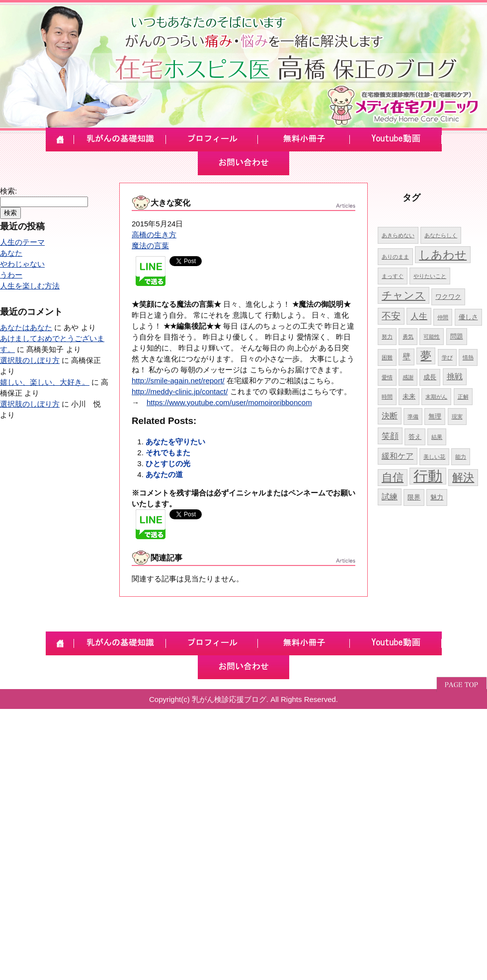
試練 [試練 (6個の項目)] (390, 497)
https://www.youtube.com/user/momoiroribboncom (229, 402)
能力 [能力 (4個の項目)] (461, 457)
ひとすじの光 (168, 463)
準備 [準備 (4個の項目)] (413, 417)
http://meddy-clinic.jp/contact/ (180, 391)
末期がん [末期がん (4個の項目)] (436, 397)
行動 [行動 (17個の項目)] (428, 476)
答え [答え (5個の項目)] (415, 437)
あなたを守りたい (175, 442)
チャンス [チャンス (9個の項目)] (404, 295)
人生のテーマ (22, 242)
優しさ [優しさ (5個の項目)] (468, 317)
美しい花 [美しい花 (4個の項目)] (434, 457)
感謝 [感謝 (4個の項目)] (408, 377)
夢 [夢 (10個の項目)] (426, 356)
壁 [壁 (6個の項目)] (406, 357)
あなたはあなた (26, 327)
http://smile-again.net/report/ (178, 381)
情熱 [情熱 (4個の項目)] (468, 357)
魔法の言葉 (150, 245)
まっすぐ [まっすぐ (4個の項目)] (393, 276)
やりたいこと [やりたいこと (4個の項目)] (430, 276)
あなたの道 (164, 474)
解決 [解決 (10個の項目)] (463, 477)
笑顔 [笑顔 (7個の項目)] (390, 436)
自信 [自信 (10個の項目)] (393, 477)
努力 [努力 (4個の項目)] (387, 337)
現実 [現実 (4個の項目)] (457, 417)
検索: (8, 191)
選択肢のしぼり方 (30, 360)
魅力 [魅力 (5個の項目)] (437, 497)
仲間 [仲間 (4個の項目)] (443, 317)
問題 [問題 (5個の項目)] (457, 336)
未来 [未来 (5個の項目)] (409, 396)
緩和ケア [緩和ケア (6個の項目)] (398, 456)
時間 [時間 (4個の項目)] (387, 397)
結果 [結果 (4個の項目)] (437, 437)
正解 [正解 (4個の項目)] (463, 397)
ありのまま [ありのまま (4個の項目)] (395, 257)
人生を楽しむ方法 (30, 286)
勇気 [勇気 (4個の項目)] (408, 337)
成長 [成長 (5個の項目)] (430, 377)
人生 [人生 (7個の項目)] (419, 316)
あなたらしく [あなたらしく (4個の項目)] (441, 235)
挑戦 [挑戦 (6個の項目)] (455, 377)
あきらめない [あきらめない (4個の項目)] (398, 235)
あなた (11, 253)
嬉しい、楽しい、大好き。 (45, 382)
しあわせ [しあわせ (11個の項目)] (443, 255)
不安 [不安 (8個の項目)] (391, 316)
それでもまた (168, 453)
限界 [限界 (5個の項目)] (414, 497)
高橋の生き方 (154, 235)
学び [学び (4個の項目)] (447, 357)
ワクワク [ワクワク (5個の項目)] (448, 297)
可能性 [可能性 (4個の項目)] (432, 337)
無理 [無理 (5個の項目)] (435, 416)
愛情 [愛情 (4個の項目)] (387, 377)
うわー (11, 275)
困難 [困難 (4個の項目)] (387, 357)
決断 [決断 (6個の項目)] (390, 416)
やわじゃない (22, 264)
